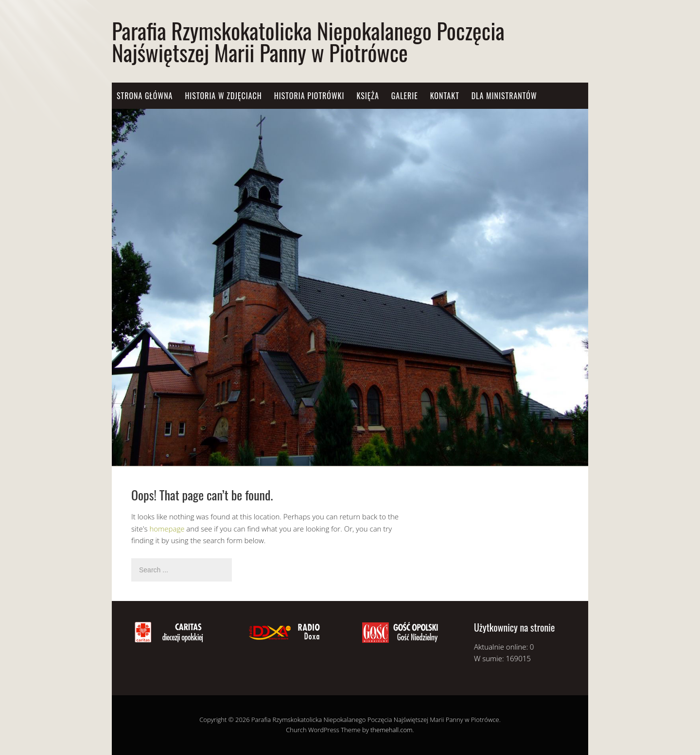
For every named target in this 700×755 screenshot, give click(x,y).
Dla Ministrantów (504, 96)
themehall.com (392, 730)
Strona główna (145, 96)
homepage (167, 529)
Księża (367, 96)
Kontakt (445, 96)
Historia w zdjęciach (223, 96)
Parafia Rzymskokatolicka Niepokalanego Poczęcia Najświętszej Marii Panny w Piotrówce (308, 41)
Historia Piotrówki (309, 96)
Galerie (405, 96)
